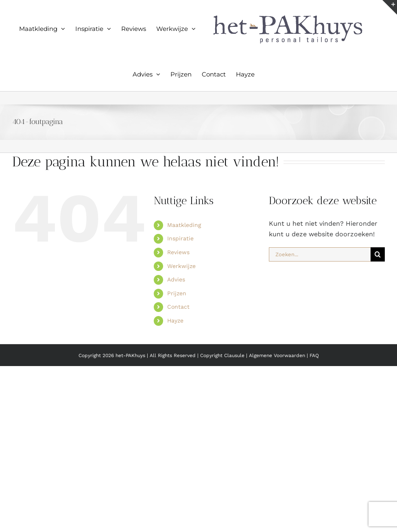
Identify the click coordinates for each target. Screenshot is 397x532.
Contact (178, 307)
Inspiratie (180, 238)
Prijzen (177, 293)
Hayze (175, 321)
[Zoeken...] (320, 254)
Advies (176, 279)
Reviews (178, 252)
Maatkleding (184, 225)
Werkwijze (181, 266)
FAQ (314, 355)
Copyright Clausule (222, 355)
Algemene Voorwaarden (278, 355)
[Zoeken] (378, 254)
